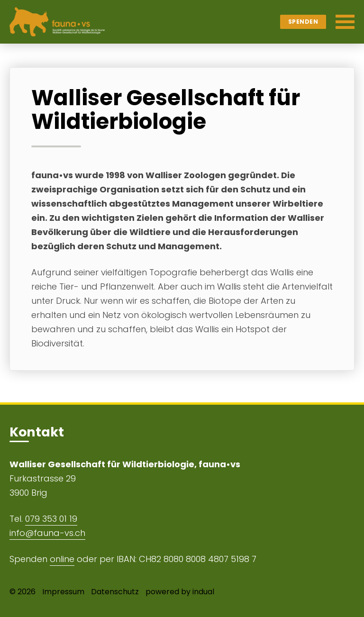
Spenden (303, 22)
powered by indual (180, 592)
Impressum (63, 592)
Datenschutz (115, 592)
